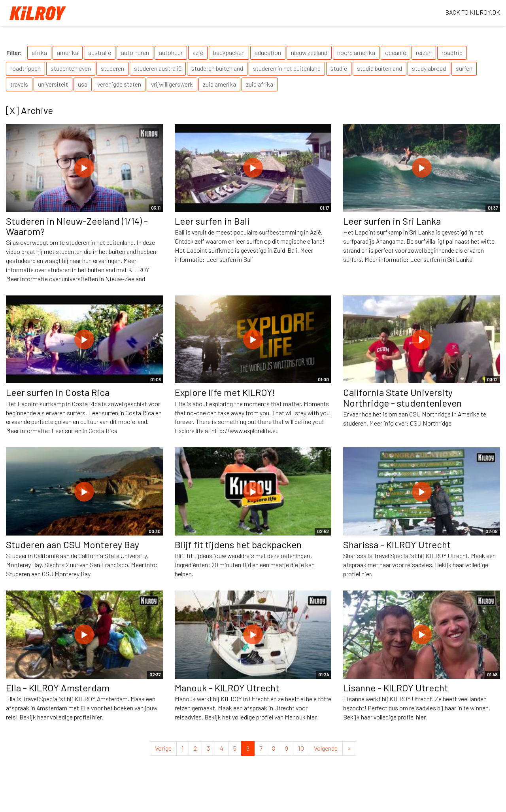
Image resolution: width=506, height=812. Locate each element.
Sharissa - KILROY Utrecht (397, 544)
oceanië (396, 52)
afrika (39, 52)
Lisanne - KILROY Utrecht (396, 688)
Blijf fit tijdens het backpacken (238, 544)
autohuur (171, 52)
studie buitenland (379, 68)
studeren (112, 68)
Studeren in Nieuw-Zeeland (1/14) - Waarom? (77, 226)
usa (83, 84)
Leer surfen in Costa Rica (58, 392)
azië (198, 52)
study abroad (429, 68)
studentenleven (71, 68)
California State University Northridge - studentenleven (402, 397)
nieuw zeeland (309, 52)
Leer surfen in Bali (212, 221)
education (268, 52)
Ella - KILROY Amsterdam (58, 688)
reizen (424, 52)
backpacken (229, 52)
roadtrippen (25, 68)
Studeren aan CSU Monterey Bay (73, 544)
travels (19, 84)
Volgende (326, 748)
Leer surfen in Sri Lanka (392, 221)
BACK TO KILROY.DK (473, 12)
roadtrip (452, 52)
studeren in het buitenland (287, 68)
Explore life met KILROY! (225, 392)
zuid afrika (260, 84)
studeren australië (158, 68)
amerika (68, 52)
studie (339, 68)
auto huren (135, 52)
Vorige (163, 748)
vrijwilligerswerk (172, 84)
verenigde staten (119, 84)
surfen (464, 68)
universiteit (53, 84)
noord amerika (356, 52)
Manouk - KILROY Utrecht (227, 688)
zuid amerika (219, 84)
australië (100, 52)
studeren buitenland (217, 68)
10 (301, 748)
